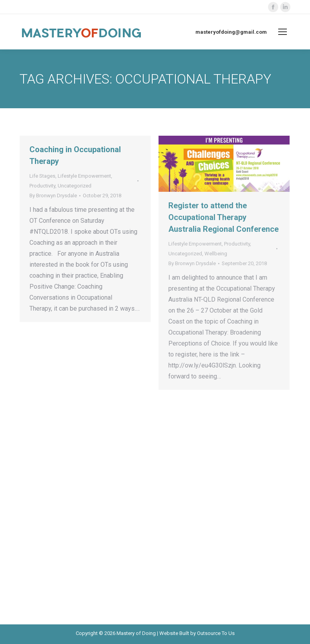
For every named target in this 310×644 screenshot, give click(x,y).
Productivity (42, 186)
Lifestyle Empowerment (84, 176)
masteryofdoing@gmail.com (231, 32)
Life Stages (42, 176)
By (53, 196)
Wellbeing (216, 254)
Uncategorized (75, 186)
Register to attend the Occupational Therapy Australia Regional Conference (223, 217)
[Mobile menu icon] (283, 32)
